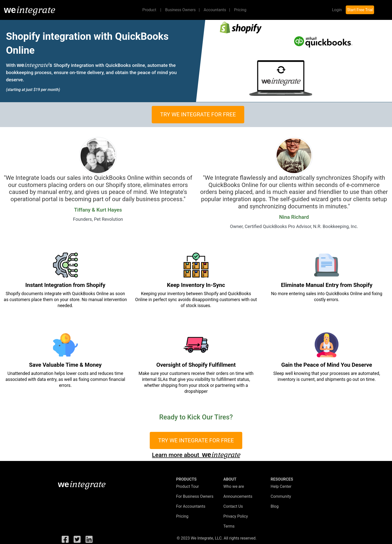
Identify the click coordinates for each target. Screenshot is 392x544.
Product (153, 9)
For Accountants (191, 506)
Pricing (240, 10)
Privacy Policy (236, 516)
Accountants (217, 10)
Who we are (234, 486)
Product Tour (188, 486)
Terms (229, 526)
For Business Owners (195, 496)
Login (337, 10)
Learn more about (196, 455)
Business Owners (182, 10)
